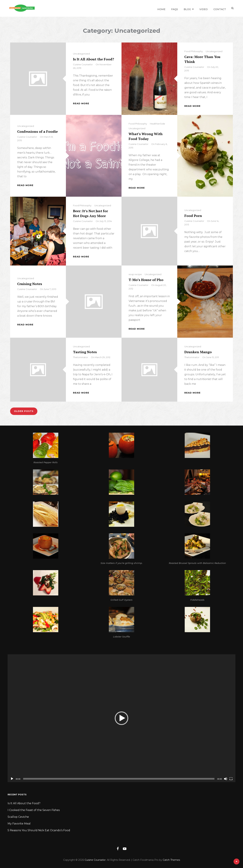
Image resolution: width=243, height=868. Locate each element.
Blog (186, 8)
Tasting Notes (85, 352)
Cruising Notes (30, 284)
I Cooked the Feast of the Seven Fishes (34, 810)
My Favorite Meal (19, 824)
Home (161, 8)
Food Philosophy (194, 51)
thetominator (81, 357)
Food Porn (193, 216)
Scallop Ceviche (18, 817)
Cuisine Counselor (83, 64)
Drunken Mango (198, 352)
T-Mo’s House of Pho (146, 280)
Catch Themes (171, 860)
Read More (81, 103)
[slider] (119, 779)
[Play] (12, 779)
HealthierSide (157, 124)
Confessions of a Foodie (38, 131)
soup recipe (135, 274)
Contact (219, 8)
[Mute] (226, 779)
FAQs (174, 8)
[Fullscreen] (231, 779)
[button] (121, 718)
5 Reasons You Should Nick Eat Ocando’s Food (39, 830)
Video (203, 8)
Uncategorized (81, 54)
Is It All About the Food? (94, 59)
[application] (121, 718)
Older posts (24, 411)
